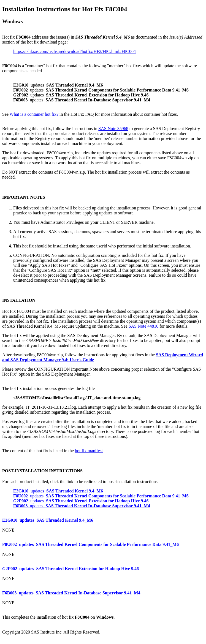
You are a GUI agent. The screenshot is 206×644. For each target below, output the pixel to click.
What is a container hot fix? (34, 114)
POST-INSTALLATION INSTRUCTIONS (42, 471)
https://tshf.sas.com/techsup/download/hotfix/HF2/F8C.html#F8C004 (74, 51)
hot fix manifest (89, 451)
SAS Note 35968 (113, 129)
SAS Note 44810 (143, 326)
